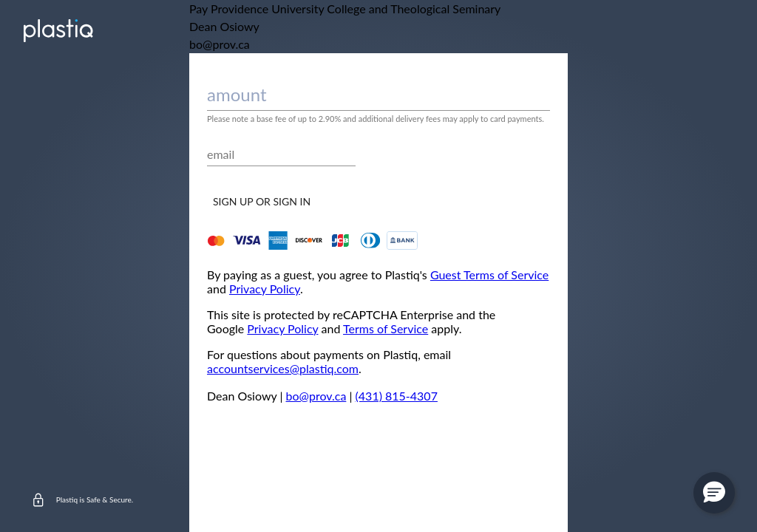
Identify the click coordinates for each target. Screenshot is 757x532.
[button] (714, 493)
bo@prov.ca (316, 396)
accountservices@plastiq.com (283, 368)
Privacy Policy (265, 289)
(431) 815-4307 (397, 396)
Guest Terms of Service (489, 274)
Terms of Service (386, 328)
